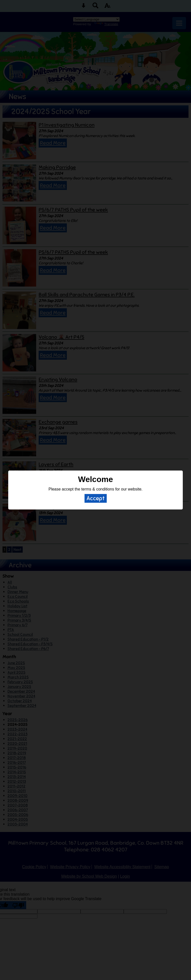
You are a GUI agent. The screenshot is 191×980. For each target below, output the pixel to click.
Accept (96, 498)
